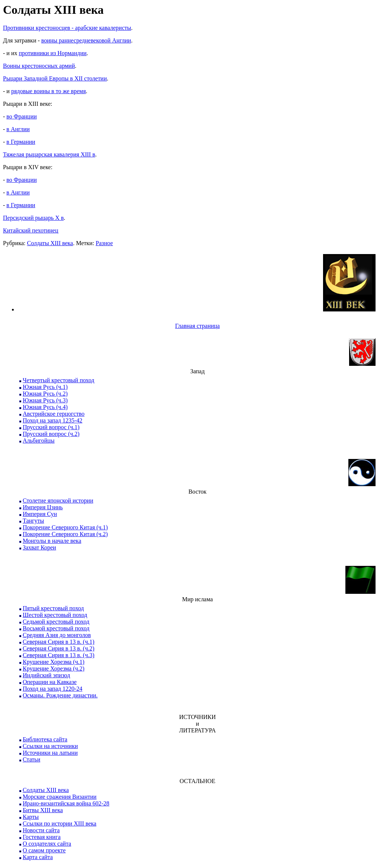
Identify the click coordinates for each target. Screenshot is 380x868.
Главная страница (198, 326)
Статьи (31, 759)
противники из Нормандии (52, 53)
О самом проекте (44, 850)
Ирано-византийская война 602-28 (66, 803)
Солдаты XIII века (50, 243)
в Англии (18, 129)
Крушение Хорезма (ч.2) (54, 669)
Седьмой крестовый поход (56, 622)
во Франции (21, 116)
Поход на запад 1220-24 (52, 689)
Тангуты (33, 521)
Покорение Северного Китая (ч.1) (65, 527)
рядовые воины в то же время (49, 91)
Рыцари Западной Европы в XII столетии (55, 78)
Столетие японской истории (58, 500)
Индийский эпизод (46, 675)
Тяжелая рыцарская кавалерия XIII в (49, 154)
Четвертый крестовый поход (58, 380)
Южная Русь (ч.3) (45, 400)
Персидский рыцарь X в (33, 218)
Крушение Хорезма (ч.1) (54, 662)
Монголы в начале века (52, 541)
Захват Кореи (39, 547)
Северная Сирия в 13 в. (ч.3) (59, 655)
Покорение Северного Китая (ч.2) (65, 534)
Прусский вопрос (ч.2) (51, 434)
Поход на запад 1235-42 (52, 420)
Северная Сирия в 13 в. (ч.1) (59, 642)
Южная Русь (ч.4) (45, 407)
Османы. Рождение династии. (60, 695)
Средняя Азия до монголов (57, 635)
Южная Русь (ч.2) (45, 394)
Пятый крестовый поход (53, 608)
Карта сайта (38, 857)
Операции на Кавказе (50, 682)
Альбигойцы (39, 441)
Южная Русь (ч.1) (45, 387)
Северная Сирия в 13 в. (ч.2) (59, 648)
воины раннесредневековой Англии (86, 40)
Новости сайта (41, 830)
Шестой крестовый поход (55, 615)
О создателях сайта (47, 844)
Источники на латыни (50, 753)
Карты (31, 817)
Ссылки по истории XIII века (60, 823)
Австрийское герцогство (54, 414)
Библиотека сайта (45, 739)
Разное (104, 243)
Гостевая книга (42, 837)
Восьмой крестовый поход (56, 628)
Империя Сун (40, 514)
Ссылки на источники (50, 746)
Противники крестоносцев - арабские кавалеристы (67, 28)
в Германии (21, 142)
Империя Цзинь (43, 507)
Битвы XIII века (43, 810)
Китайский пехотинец (31, 230)
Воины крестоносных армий (39, 66)
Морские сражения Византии (60, 797)
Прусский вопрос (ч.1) (51, 427)
